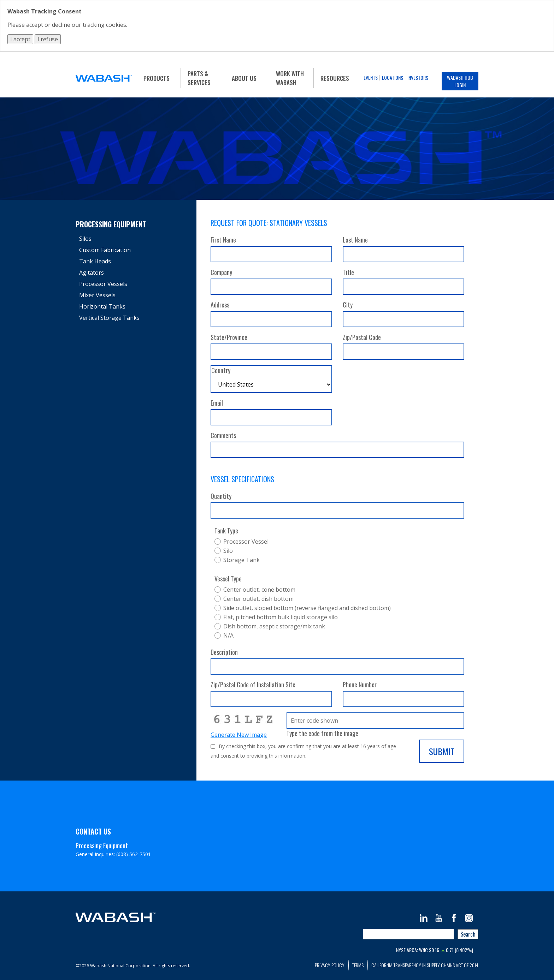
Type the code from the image (322, 733)
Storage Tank (241, 560)
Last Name (355, 240)
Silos (85, 239)
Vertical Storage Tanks (109, 318)
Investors (418, 77)
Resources (335, 78)
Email (217, 403)
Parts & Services (199, 78)
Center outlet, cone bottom (259, 590)
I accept (20, 39)
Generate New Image (239, 735)
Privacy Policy (330, 965)
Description (224, 652)
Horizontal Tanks (102, 306)
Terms (358, 965)
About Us (244, 78)
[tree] (132, 278)
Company (221, 272)
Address (220, 305)
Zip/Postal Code (362, 337)
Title (348, 272)
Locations (393, 77)
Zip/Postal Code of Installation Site (253, 685)
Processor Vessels (103, 284)
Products (157, 78)
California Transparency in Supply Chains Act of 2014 (425, 965)
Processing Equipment (111, 224)
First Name (223, 240)
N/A (228, 635)
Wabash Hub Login (460, 81)
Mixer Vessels (97, 295)
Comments (223, 435)
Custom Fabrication (105, 250)
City (348, 305)
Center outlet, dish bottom (258, 599)
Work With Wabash (290, 78)
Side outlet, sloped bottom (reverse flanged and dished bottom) (307, 608)
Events (371, 77)
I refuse (48, 39)
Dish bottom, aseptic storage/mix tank (274, 626)
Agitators (92, 273)
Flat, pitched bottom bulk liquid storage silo (281, 617)
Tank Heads (95, 261)
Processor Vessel (246, 542)
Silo (228, 551)
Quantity (221, 496)
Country (221, 370)
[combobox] (408, 934)
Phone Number (360, 685)
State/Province (229, 337)
